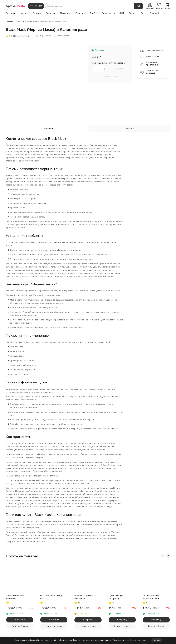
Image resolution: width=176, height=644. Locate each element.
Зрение (133, 13)
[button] (163, 556)
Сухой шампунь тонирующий (116, 597)
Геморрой (155, 13)
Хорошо (157, 640)
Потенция (10, 13)
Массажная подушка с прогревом (85, 597)
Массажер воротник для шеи (52, 597)
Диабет (94, 13)
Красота (24, 13)
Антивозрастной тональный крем (151, 597)
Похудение (65, 13)
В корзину (119, 69)
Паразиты (80, 13)
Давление (51, 13)
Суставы (37, 13)
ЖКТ (122, 13)
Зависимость (108, 13)
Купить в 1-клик (110, 76)
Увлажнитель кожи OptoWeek (16, 597)
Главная (9, 22)
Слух (143, 13)
